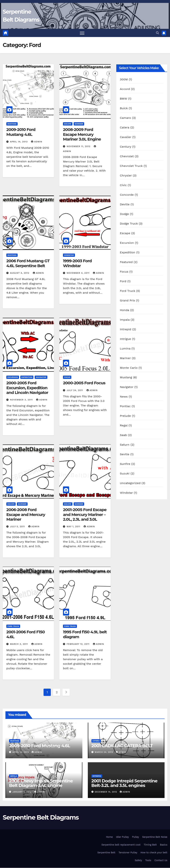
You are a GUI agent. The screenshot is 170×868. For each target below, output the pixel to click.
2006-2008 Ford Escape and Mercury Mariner (26, 515)
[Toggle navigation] (82, 33)
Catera (125, 128)
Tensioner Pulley (128, 852)
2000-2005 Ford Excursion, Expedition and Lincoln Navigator (27, 388)
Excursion (13, 377)
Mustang (12, 124)
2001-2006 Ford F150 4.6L (26, 634)
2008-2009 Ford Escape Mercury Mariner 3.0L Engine (82, 135)
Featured (126, 262)
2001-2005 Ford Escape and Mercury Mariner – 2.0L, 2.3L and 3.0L (85, 515)
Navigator (41, 377)
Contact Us (161, 860)
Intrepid (126, 329)
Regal (124, 426)
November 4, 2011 (78, 273)
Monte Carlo (129, 368)
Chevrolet (127, 156)
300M (124, 80)
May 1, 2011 (74, 527)
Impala (125, 320)
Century (126, 147)
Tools (148, 860)
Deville (125, 204)
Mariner (79, 124)
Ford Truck (13, 626)
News (124, 397)
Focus (67, 377)
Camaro (125, 118)
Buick (124, 108)
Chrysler (126, 176)
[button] (157, 33)
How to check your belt (154, 852)
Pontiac (125, 406)
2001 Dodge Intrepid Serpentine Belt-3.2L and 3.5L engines (124, 783)
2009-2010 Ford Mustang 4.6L (21, 132)
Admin (37, 142)
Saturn (125, 445)
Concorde (127, 195)
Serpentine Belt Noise (155, 837)
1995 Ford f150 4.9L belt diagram (85, 634)
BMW (124, 99)
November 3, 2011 (22, 400)
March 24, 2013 (104, 752)
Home (109, 837)
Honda (125, 310)
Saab (123, 435)
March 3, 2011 (19, 644)
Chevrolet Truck (131, 166)
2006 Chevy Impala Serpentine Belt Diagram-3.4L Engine (41, 783)
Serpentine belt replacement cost (121, 845)
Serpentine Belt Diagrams (41, 817)
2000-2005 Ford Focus (84, 383)
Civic (123, 185)
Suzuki (125, 474)
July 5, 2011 (18, 527)
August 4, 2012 (20, 273)
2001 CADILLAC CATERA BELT (122, 746)
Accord (125, 89)
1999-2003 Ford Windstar (77, 263)
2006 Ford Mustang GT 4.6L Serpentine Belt (28, 263)
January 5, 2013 (22, 792)
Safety (138, 860)
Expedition (27, 377)
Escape (68, 124)
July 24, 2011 (75, 390)
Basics (164, 845)
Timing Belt (150, 845)
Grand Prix (127, 301)
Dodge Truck (129, 224)
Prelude (125, 416)
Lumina (125, 349)
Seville (125, 454)
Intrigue (125, 339)
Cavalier (126, 137)
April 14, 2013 (19, 142)
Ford (123, 281)
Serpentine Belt (106, 852)
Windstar (69, 255)
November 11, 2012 (79, 147)
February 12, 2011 (78, 644)
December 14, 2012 (106, 792)
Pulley (136, 837)
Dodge (124, 214)
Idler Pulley (122, 837)
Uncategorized (130, 483)
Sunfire (125, 464)
